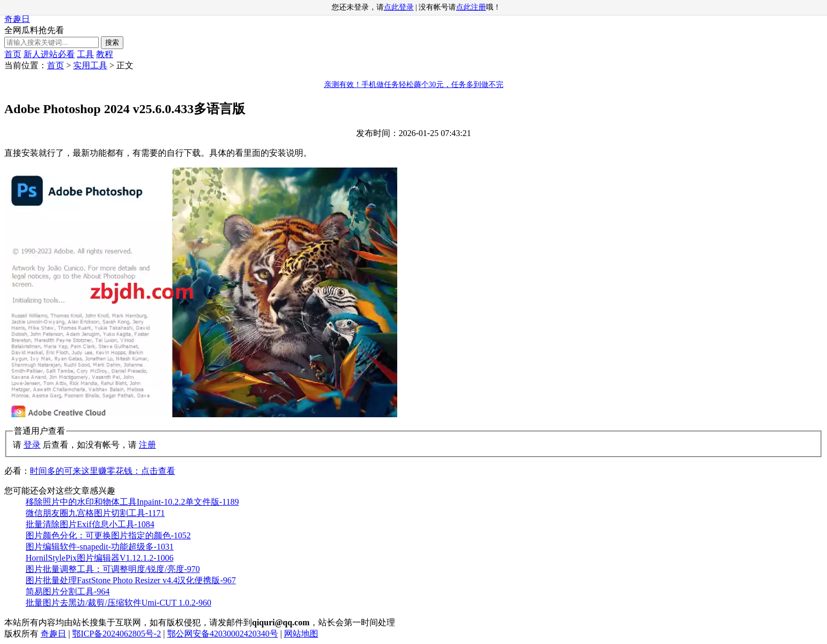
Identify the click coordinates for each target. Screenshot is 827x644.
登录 (32, 445)
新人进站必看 (49, 54)
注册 (147, 445)
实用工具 (90, 65)
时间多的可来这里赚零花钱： (103, 471)
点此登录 (399, 7)
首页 (13, 54)
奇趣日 (17, 19)
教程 (105, 54)
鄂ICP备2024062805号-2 (116, 634)
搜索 (112, 42)
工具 (85, 54)
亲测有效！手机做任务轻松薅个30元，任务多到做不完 (414, 85)
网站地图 (301, 634)
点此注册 (471, 7)
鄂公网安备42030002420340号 (223, 634)
